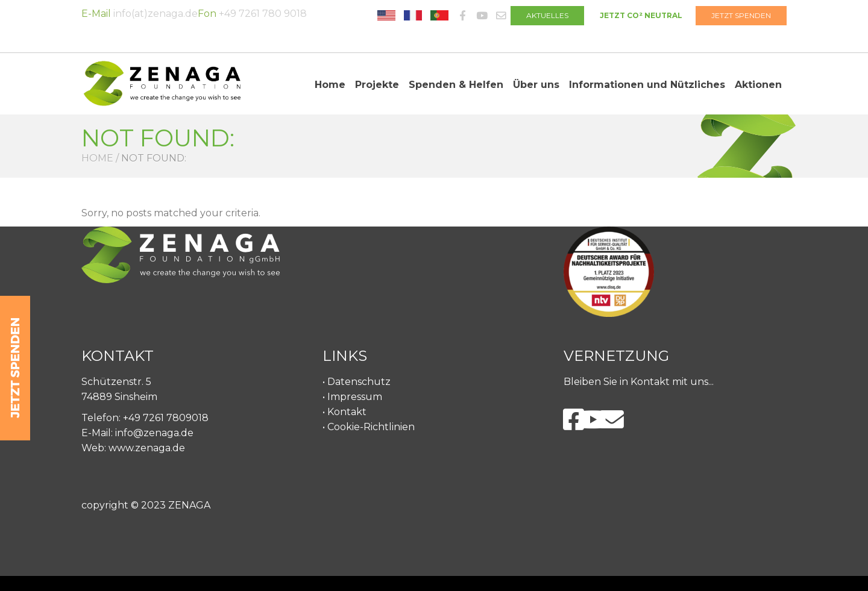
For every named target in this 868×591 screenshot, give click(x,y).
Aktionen (758, 85)
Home (330, 85)
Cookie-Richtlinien (371, 427)
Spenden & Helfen (456, 85)
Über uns (536, 85)
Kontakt (347, 412)
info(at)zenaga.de (156, 14)
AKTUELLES (547, 15)
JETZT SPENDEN (741, 15)
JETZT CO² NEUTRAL (641, 15)
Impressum (355, 397)
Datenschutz (359, 382)
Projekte (377, 85)
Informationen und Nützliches (647, 85)
